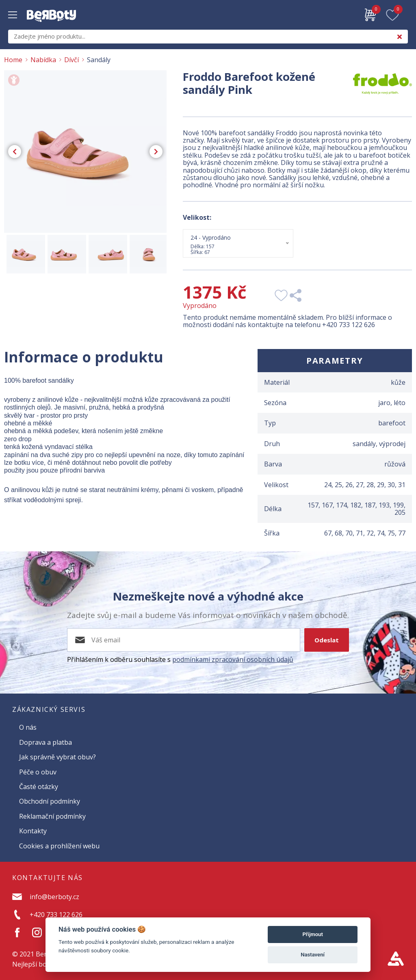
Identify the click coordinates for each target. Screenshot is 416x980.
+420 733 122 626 (349, 325)
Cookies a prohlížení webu (59, 846)
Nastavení (313, 955)
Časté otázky (39, 787)
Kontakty (33, 831)
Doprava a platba (45, 742)
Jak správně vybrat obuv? (57, 757)
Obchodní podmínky (50, 801)
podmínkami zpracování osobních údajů (233, 659)
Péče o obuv (38, 772)
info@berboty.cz (54, 897)
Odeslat (327, 640)
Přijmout (312, 934)
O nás (28, 727)
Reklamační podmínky (52, 816)
